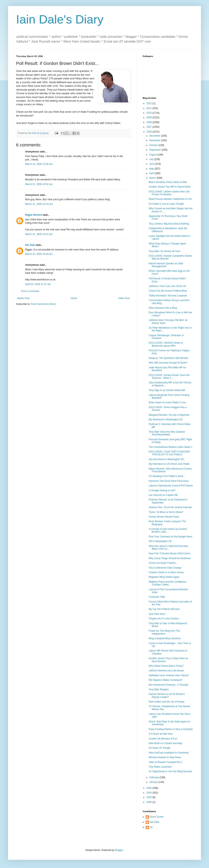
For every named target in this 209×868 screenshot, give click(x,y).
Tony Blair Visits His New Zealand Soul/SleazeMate (167, 433)
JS (151, 827)
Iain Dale (30, 245)
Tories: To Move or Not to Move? (166, 512)
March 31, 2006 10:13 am (39, 204)
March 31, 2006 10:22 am (39, 234)
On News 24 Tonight (160, 748)
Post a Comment (30, 291)
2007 (150, 127)
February (154, 777)
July (152, 159)
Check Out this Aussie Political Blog (168, 291)
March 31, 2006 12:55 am (39, 164)
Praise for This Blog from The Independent (164, 632)
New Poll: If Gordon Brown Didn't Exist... (170, 553)
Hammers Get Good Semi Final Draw (169, 481)
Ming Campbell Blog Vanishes (165, 638)
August (153, 155)
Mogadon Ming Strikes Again (164, 577)
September (156, 150)
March (153, 178)
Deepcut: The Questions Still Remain (169, 358)
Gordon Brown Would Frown (164, 517)
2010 (150, 113)
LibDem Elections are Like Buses (166, 671)
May (152, 169)
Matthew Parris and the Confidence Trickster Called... (168, 583)
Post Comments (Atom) (43, 304)
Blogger (119, 850)
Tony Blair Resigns (159, 689)
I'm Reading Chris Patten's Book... (167, 476)
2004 (150, 793)
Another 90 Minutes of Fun (163, 739)
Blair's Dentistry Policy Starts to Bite (168, 182)
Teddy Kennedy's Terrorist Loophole (168, 296)
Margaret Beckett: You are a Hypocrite (169, 415)
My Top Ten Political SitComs (164, 609)
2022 (150, 103)
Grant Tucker (157, 817)
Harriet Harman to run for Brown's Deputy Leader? (167, 695)
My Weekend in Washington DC (166, 420)
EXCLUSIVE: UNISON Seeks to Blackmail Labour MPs (166, 344)
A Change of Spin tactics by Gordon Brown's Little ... (168, 530)
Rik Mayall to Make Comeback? (166, 680)
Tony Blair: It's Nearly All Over (165, 251)
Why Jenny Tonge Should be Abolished (170, 558)
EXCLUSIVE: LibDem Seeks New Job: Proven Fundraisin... (169, 193)
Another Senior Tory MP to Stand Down (170, 187)
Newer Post (23, 298)
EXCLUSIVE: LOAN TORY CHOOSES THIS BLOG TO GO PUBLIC (169, 453)
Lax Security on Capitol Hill (163, 495)
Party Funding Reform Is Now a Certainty (171, 729)
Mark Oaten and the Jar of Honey (166, 702)
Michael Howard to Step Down (165, 757)
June (152, 164)
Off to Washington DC (160, 541)
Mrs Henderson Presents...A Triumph (169, 685)
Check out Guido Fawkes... (163, 563)
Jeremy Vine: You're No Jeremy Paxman (170, 507)
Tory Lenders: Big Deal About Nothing (169, 224)
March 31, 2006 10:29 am (39, 254)
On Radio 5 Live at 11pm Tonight (166, 204)
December (155, 136)
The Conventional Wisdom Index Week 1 (171, 447)
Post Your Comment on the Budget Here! (171, 537)
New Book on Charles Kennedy (165, 743)
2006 (150, 132)
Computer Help (157, 597)
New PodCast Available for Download (169, 753)
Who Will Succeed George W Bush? (168, 363)
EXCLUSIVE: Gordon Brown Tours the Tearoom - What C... (169, 377)
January (154, 782)
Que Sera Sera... (158, 614)
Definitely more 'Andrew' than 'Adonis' (169, 675)
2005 (150, 788)
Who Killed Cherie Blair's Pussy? (166, 666)
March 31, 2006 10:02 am (39, 184)
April (152, 173)
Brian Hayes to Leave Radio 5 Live (167, 402)
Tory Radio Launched (160, 767)
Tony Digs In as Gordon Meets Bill (167, 390)
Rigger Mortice (34, 215)
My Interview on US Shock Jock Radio (169, 464)
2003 (150, 797)
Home (74, 298)
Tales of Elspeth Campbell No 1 (165, 762)
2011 (150, 108)
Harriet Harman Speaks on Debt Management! (166, 265)
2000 (150, 802)
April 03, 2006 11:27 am (38, 284)
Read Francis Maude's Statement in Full (170, 199)
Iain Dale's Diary (60, 19)
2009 (150, 117)
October (154, 145)
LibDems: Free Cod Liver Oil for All (167, 286)
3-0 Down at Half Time (161, 734)
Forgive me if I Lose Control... (164, 619)
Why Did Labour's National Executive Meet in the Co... (169, 547)
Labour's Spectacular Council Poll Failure (171, 486)
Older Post (124, 298)
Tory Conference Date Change (165, 568)
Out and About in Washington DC (166, 459)
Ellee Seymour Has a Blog (163, 308)
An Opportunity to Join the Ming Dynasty (170, 771)
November (155, 140)
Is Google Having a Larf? (162, 490)
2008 (150, 122)
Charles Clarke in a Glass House (166, 572)
